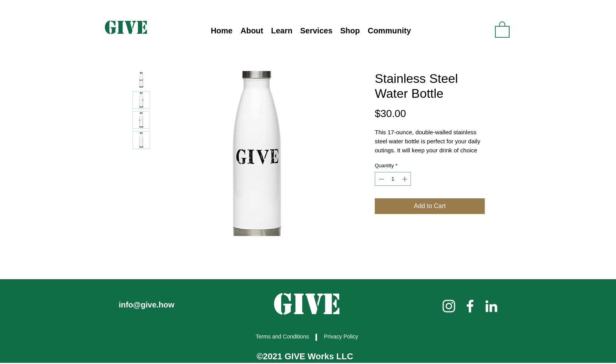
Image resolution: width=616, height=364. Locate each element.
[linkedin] (491, 306)
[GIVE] (127, 27)
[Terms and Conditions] (283, 337)
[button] (282, 31)
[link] (502, 29)
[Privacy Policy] (342, 337)
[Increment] (405, 179)
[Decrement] (381, 179)
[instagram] (449, 306)
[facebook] (470, 306)
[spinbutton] (393, 179)
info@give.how (147, 305)
